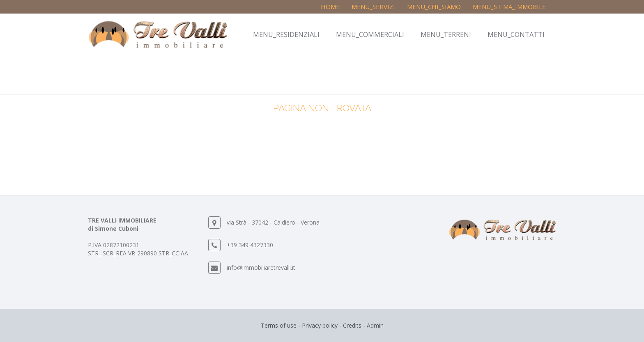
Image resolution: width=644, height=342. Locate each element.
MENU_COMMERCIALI (370, 34)
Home (330, 7)
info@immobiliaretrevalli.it (261, 267)
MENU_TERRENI (446, 34)
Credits (352, 325)
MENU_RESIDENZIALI (286, 34)
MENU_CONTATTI (516, 34)
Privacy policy (320, 325)
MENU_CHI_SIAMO (434, 7)
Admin (375, 325)
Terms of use (279, 325)
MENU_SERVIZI (373, 7)
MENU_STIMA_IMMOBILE (509, 7)
